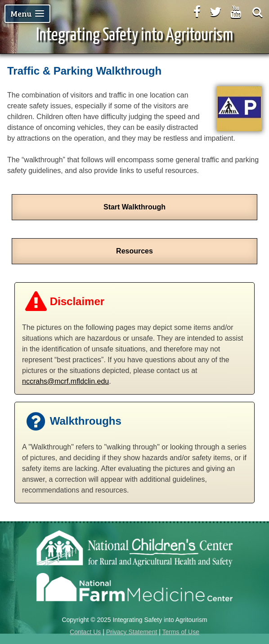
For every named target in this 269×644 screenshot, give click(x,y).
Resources (134, 251)
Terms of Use (180, 632)
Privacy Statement (132, 632)
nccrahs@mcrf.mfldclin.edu (65, 381)
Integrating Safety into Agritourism (134, 36)
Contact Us (85, 632)
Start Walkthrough (134, 207)
